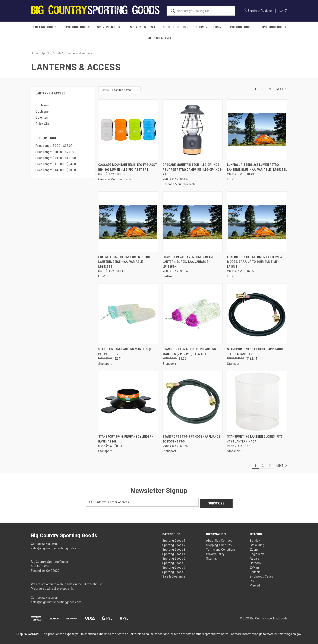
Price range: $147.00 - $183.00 (56, 170)
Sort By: (105, 90)
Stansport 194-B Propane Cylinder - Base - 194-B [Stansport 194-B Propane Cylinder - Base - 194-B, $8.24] (126, 439)
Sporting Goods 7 (241, 27)
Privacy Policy (215, 553)
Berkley (255, 539)
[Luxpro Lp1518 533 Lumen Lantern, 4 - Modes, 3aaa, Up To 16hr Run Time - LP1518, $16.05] (257, 222)
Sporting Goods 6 (208, 27)
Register (266, 11)
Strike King (257, 544)
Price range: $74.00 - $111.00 (56, 158)
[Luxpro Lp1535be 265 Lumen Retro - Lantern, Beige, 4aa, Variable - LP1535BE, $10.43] (128, 222)
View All (255, 584)
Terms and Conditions (221, 548)
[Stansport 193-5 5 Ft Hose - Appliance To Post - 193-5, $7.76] (193, 401)
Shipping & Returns (219, 544)
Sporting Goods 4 (143, 27)
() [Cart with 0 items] (283, 10)
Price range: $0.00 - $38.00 (54, 146)
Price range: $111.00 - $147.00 (56, 164)
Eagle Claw (257, 553)
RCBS (254, 580)
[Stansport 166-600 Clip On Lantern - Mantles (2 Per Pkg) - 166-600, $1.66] (193, 314)
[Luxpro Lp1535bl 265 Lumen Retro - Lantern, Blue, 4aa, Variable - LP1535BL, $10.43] (257, 130)
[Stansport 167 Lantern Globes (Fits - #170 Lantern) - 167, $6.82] (257, 401)
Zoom (254, 548)
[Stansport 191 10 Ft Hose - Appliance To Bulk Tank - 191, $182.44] (257, 314)
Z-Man (254, 566)
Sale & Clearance (159, 38)
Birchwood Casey (262, 575)
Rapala (255, 557)
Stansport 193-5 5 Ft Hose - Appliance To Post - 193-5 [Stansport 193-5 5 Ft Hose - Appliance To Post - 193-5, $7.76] (191, 439)
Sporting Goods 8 (274, 27)
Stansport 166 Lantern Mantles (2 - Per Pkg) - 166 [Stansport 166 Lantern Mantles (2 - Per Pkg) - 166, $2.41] (126, 352)
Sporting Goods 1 (44, 27)
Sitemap (212, 557)
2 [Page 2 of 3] (263, 89)
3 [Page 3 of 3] (270, 89)
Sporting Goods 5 (175, 27)
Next (282, 89)
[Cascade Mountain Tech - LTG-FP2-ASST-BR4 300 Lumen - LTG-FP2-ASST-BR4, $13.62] (128, 130)
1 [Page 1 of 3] (255, 89)
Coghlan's (42, 105)
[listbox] (126, 90)
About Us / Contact (219, 539)
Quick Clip (42, 124)
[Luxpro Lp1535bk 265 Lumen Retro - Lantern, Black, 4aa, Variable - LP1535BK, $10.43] (193, 222)
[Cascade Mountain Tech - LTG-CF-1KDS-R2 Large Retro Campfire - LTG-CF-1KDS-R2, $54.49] (193, 130)
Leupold (255, 571)
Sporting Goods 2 (77, 27)
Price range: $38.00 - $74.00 (55, 152)
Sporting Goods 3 (110, 27)
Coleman (42, 118)
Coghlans (42, 112)
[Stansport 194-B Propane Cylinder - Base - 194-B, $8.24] (128, 401)
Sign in (252, 11)
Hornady (256, 562)
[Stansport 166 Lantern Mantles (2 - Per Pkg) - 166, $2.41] (128, 314)
